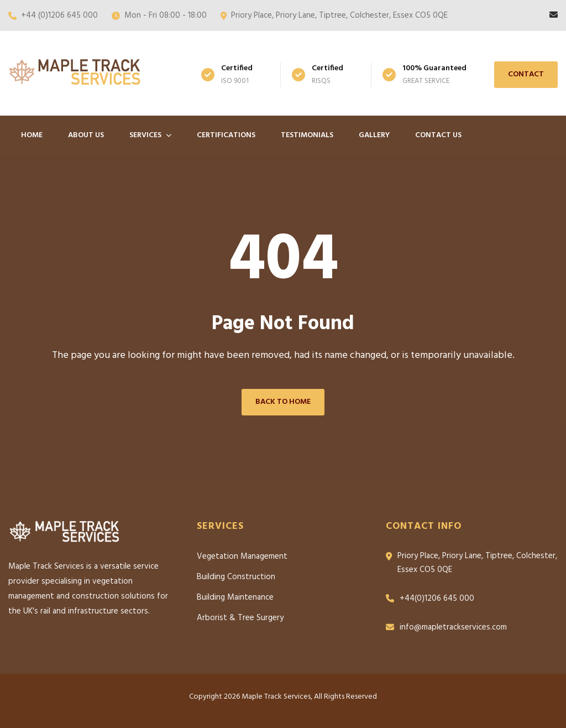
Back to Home (283, 402)
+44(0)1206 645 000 (437, 599)
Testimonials (307, 135)
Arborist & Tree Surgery (240, 618)
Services (150, 135)
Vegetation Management (242, 557)
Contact (526, 74)
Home (32, 135)
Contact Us (438, 135)
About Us (86, 135)
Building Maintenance (235, 597)
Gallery (374, 135)
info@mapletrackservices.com (453, 627)
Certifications (226, 135)
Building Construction (236, 577)
